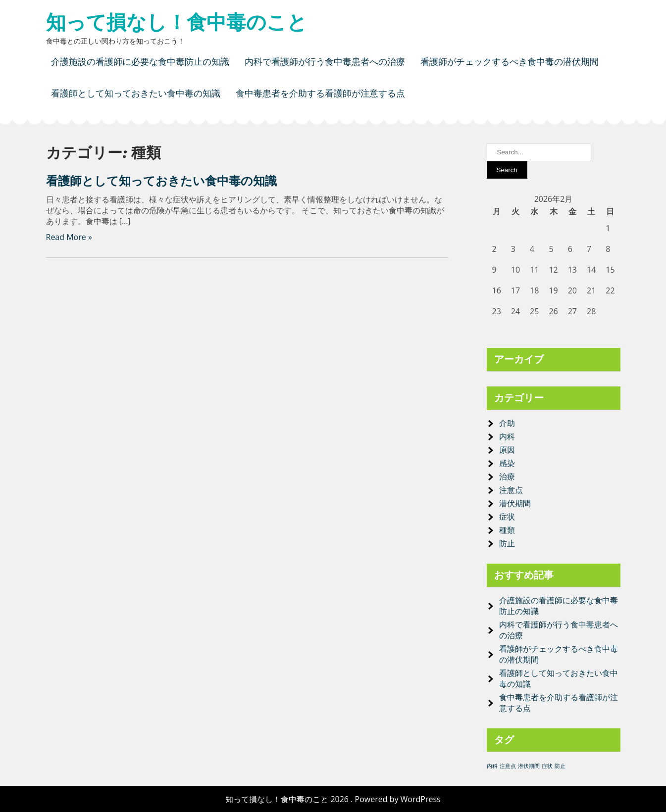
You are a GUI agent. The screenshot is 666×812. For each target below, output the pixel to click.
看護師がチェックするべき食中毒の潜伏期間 (510, 62)
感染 (507, 463)
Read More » (69, 237)
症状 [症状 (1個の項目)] (547, 766)
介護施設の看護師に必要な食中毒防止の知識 (140, 62)
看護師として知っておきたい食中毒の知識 (136, 93)
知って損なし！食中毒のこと (177, 22)
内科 (507, 436)
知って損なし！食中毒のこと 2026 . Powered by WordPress (333, 799)
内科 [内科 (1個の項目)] (492, 766)
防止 (507, 543)
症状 (507, 517)
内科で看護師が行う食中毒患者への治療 (325, 62)
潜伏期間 (515, 503)
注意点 (511, 490)
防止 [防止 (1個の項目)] (560, 766)
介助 (507, 423)
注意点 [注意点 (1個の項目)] (508, 766)
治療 (507, 477)
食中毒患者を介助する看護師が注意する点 (320, 93)
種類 (507, 530)
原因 (507, 450)
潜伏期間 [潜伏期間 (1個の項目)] (529, 766)
